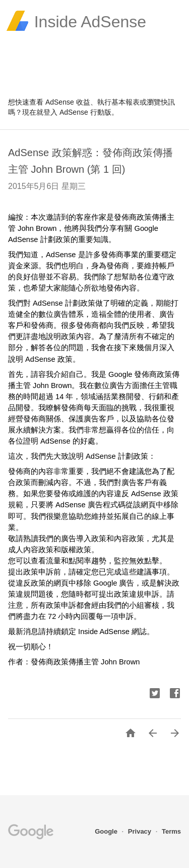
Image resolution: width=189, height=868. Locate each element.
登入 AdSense (66, 112)
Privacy (141, 831)
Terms (171, 831)
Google (107, 831)
